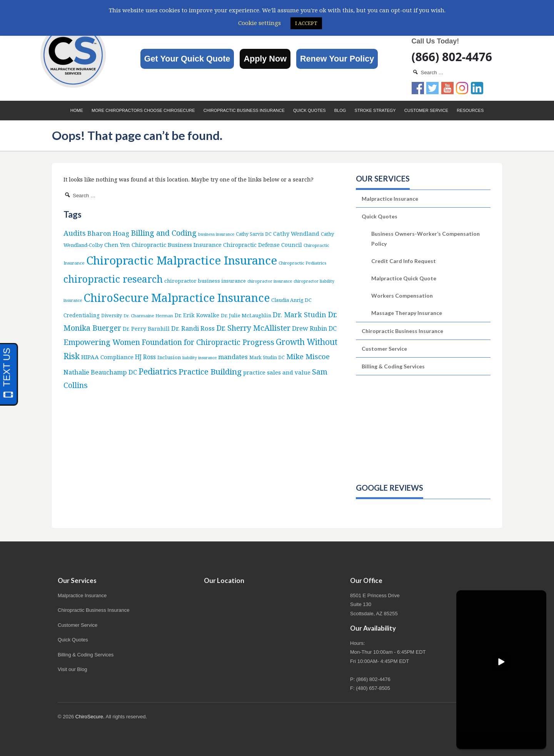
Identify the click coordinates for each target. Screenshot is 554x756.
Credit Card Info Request (404, 261)
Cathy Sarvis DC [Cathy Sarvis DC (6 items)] (254, 234)
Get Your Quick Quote (187, 59)
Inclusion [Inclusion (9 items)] (169, 357)
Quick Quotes (310, 110)
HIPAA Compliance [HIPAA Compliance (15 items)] (107, 357)
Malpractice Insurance (390, 199)
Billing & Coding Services (393, 366)
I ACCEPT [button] (306, 23)
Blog (340, 110)
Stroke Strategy (375, 110)
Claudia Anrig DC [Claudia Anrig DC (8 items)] (291, 300)
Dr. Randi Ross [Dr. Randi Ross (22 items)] (193, 328)
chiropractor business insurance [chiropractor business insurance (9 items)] (205, 281)
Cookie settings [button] (259, 23)
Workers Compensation (402, 296)
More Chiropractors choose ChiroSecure (143, 110)
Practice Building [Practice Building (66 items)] (210, 371)
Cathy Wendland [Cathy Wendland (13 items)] (296, 233)
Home (77, 110)
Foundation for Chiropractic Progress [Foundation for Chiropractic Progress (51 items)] (208, 342)
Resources (470, 110)
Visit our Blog (72, 669)
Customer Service (426, 110)
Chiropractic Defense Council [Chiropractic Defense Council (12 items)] (263, 245)
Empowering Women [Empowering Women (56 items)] (102, 342)
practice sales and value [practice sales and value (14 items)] (277, 372)
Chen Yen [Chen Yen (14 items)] (117, 245)
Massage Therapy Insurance (407, 313)
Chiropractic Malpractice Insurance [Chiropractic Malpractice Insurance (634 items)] (182, 260)
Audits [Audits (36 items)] (75, 233)
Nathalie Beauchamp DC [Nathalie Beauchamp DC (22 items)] (100, 372)
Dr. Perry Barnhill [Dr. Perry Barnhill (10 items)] (146, 329)
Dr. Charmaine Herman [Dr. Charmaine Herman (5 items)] (148, 316)
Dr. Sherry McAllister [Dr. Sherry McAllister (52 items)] (253, 328)
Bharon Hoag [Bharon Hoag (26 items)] (108, 233)
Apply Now (265, 59)
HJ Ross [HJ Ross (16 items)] (145, 357)
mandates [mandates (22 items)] (233, 357)
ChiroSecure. (90, 717)
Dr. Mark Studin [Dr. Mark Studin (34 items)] (300, 315)
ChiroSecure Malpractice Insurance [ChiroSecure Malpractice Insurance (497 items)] (177, 298)
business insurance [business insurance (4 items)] (216, 234)
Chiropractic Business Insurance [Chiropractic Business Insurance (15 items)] (177, 245)
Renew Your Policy (337, 59)
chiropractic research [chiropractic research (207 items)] (113, 279)
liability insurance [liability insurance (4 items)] (199, 358)
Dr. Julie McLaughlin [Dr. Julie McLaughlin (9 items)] (246, 315)
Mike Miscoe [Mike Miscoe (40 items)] (308, 356)
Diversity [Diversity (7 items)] (112, 316)
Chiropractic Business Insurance (244, 110)
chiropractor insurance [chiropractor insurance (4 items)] (270, 281)
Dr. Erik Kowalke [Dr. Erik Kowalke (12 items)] (197, 315)
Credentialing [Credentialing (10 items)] (82, 315)
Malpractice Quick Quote (404, 278)
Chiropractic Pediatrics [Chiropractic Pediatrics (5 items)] (302, 263)
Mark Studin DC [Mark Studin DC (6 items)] (267, 357)
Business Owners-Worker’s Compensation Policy (426, 238)
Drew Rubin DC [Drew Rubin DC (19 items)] (314, 328)
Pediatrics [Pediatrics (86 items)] (158, 371)
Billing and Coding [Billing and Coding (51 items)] (164, 233)
